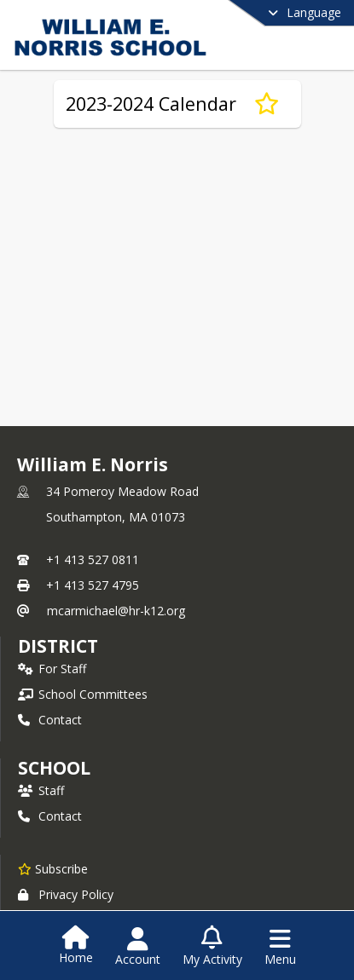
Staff (41, 790)
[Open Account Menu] (138, 947)
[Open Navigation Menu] (280, 947)
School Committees (83, 694)
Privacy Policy (66, 894)
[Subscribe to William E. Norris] (53, 868)
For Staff (52, 669)
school (54, 768)
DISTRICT (58, 646)
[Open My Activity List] (212, 947)
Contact (50, 720)
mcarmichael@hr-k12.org (116, 611)
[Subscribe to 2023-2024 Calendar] (267, 104)
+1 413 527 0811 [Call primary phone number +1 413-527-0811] (93, 559)
